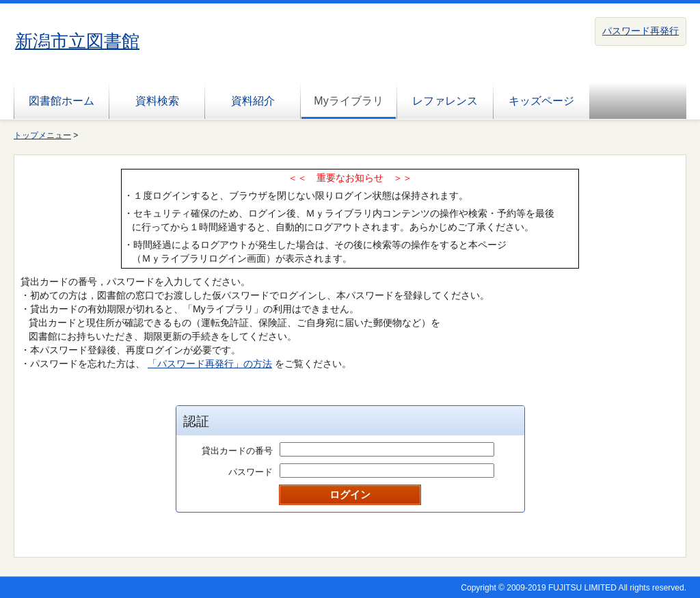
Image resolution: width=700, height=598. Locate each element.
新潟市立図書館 (77, 41)
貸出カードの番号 (237, 451)
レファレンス (445, 101)
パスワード (251, 472)
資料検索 (157, 101)
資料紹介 (253, 101)
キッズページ (541, 101)
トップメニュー (42, 135)
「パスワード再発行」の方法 (210, 364)
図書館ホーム (62, 101)
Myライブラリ (348, 101)
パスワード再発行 (641, 31)
